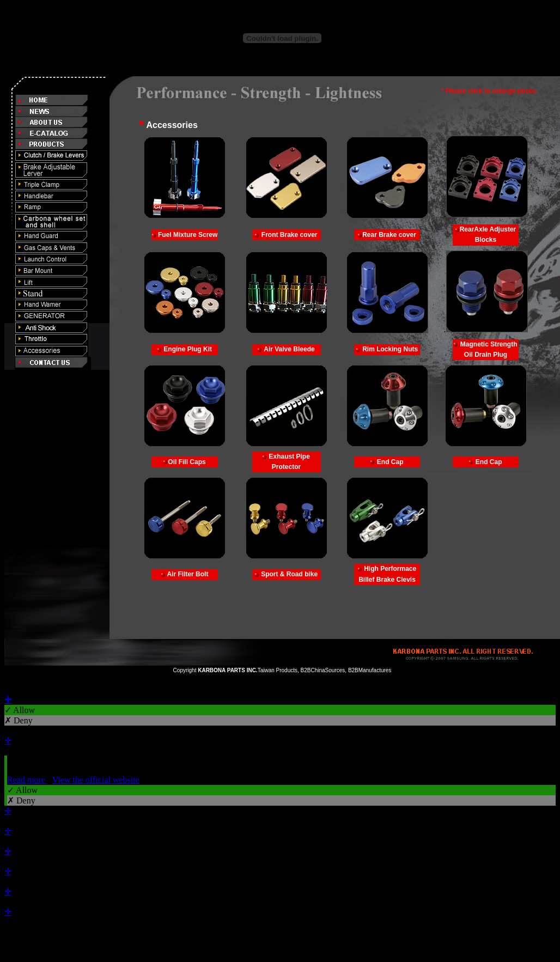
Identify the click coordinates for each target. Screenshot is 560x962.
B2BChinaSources (323, 670)
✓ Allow (20, 710)
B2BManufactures (370, 670)
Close (14, 689)
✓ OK (294, 943)
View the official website (96, 780)
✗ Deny (19, 720)
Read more (27, 780)
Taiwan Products (278, 670)
